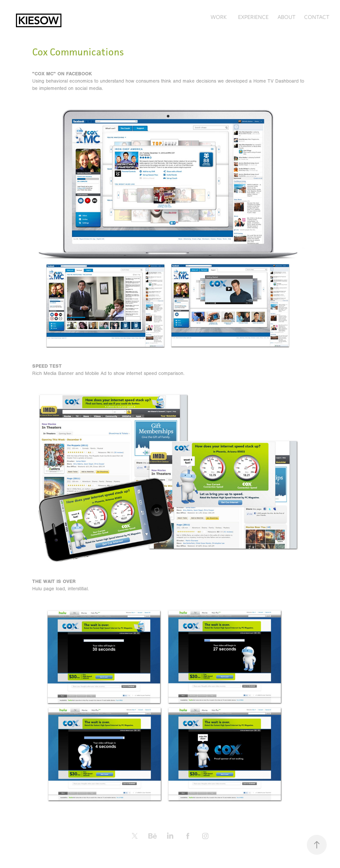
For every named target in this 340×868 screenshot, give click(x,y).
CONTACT (317, 17)
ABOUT (287, 17)
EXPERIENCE (253, 17)
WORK (219, 17)
